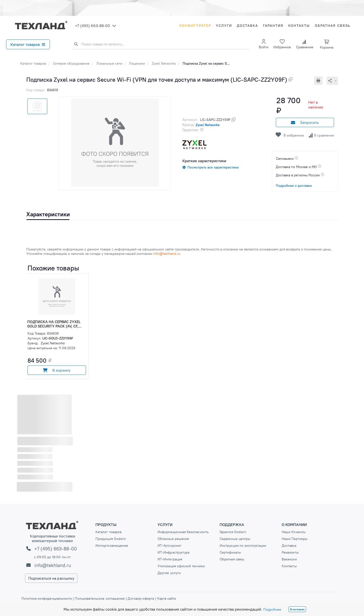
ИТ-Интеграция (170, 559)
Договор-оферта (141, 598)
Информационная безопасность (183, 532)
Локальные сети (109, 63)
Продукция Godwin (111, 539)
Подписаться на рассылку (51, 578)
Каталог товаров (28, 44)
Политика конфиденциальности (47, 598)
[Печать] (320, 81)
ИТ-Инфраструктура (173, 552)
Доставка (247, 26)
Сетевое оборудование (71, 63)
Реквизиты (290, 552)
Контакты (299, 26)
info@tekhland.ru (53, 565)
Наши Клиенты (294, 532)
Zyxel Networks (164, 63)
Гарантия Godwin (233, 532)
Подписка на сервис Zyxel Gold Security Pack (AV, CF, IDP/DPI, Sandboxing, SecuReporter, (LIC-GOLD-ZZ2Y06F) (54, 324)
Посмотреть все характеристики (213, 167)
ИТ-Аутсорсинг (169, 546)
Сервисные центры (235, 539)
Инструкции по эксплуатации (243, 546)
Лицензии (137, 63)
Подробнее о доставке (294, 186)
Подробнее (272, 609)
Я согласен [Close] (297, 609)
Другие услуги (169, 573)
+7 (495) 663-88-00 (93, 26)
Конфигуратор (195, 26)
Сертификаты (230, 552)
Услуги (224, 26)
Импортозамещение (112, 546)
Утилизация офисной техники (181, 566)
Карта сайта (167, 598)
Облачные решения (173, 539)
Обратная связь (332, 26)
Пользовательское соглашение (100, 598)
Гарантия (273, 26)
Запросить (305, 122)
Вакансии (289, 559)
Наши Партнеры (295, 539)
